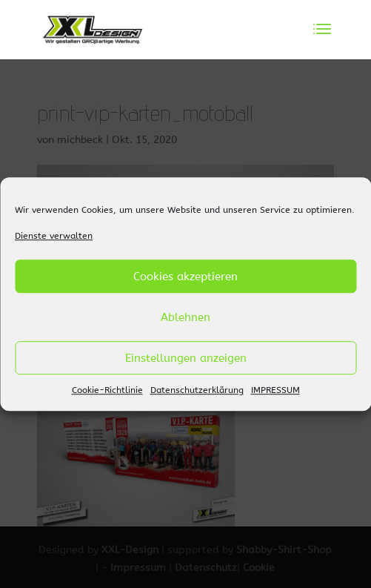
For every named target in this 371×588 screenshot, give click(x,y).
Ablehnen (185, 317)
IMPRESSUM (275, 391)
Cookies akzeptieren (185, 277)
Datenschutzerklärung (197, 391)
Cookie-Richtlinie (107, 391)
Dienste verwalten (54, 236)
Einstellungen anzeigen (186, 358)
